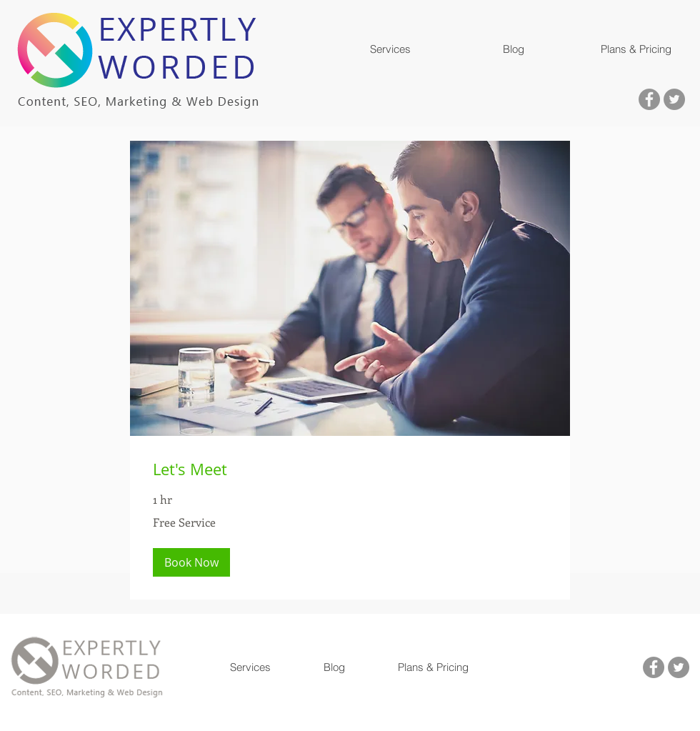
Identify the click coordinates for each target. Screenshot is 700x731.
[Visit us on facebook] (649, 99)
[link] (350, 469)
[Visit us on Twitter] (674, 99)
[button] (390, 49)
